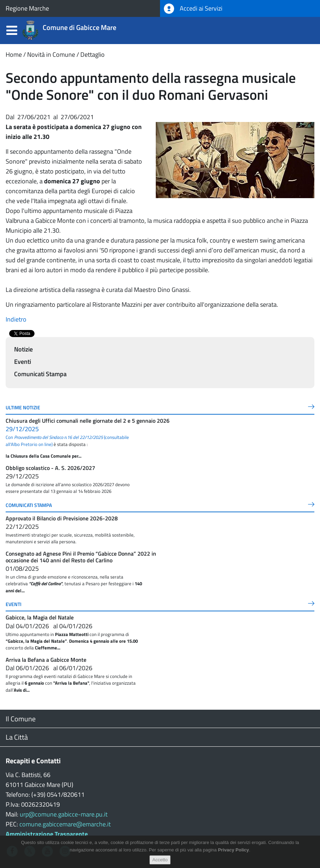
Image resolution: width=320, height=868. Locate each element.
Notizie (23, 349)
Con (54, 437)
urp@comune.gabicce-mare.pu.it (64, 814)
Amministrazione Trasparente (47, 834)
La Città (17, 737)
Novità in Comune (51, 54)
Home (14, 54)
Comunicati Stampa (40, 374)
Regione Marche (27, 8)
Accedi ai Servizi (193, 9)
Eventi (23, 362)
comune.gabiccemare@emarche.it (65, 824)
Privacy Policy (233, 850)
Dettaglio (93, 54)
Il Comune (21, 719)
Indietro (16, 319)
